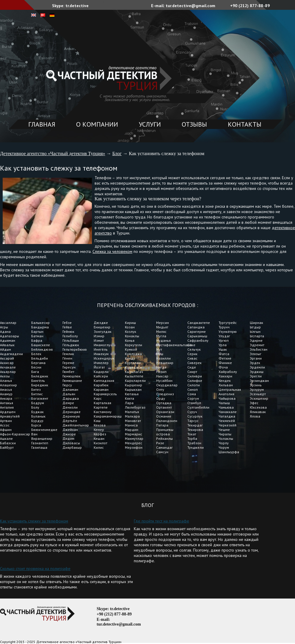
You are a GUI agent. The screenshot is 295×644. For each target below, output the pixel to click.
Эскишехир (259, 398)
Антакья (7, 403)
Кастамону (103, 412)
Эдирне (256, 340)
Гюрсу (67, 385)
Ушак (223, 349)
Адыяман (8, 340)
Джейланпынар (76, 425)
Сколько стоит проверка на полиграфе (35, 569)
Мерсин (163, 323)
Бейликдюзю (42, 349)
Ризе (160, 443)
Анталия (7, 407)
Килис (99, 447)
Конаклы (132, 336)
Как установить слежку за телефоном (34, 521)
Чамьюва (226, 407)
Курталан (133, 363)
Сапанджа (196, 327)
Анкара (6, 398)
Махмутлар (134, 438)
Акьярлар (8, 372)
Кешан (99, 438)
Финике (225, 363)
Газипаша (39, 447)
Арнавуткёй (10, 416)
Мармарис (134, 434)
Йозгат (99, 367)
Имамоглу (102, 345)
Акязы (5, 376)
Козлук (131, 332)
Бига (35, 372)
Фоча (223, 367)
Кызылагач (134, 372)
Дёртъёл (70, 421)
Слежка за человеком (112, 251)
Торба (192, 438)
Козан (130, 327)
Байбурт (7, 447)
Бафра (37, 340)
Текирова (195, 430)
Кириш (130, 323)
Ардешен (8, 412)
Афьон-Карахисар (15, 434)
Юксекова (258, 407)
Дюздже (101, 323)
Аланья (6, 381)
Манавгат (133, 421)
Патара (162, 425)
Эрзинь (256, 385)
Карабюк (101, 385)
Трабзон (194, 443)
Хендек (225, 381)
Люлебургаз (135, 407)
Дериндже (72, 412)
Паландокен (167, 421)
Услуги (150, 124)
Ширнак (256, 323)
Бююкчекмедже (44, 430)
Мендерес (134, 443)
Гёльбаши (71, 340)
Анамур (6, 394)
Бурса (36, 425)
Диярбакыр (72, 447)
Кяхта (130, 398)
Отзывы (194, 124)
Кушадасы (134, 367)
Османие (164, 416)
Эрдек (255, 363)
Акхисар (7, 363)
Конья (130, 340)
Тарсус (193, 421)
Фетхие (225, 358)
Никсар (162, 376)
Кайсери (101, 376)
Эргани (256, 358)
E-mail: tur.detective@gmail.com (183, 6)
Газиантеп (40, 443)
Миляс (161, 332)
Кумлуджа (133, 354)
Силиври (195, 376)
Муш (160, 354)
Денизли (70, 407)
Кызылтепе (134, 376)
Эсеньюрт (258, 394)
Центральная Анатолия (230, 392)
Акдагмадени (11, 354)
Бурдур (37, 421)
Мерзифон (134, 447)
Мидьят (162, 327)
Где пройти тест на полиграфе (161, 521)
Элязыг (256, 354)
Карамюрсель (105, 394)
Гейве (67, 327)
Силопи (194, 385)
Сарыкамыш (197, 336)
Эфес (254, 403)
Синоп (193, 389)
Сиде (192, 367)
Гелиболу (70, 336)
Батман (37, 336)
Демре (68, 403)
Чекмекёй (227, 421)
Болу (35, 407)
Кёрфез (100, 434)
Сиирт (192, 372)
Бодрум (38, 403)
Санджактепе (199, 323)
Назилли (163, 358)
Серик (192, 354)
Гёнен (67, 358)
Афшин (6, 430)
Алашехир (8, 385)
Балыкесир (40, 323)
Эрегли (256, 376)
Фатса (224, 354)
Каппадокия (104, 381)
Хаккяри (226, 376)
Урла (223, 345)
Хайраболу (228, 372)
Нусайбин (164, 381)
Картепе (101, 407)
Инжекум (101, 354)
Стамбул (194, 403)
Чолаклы (226, 438)
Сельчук (194, 349)
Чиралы (225, 434)
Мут (159, 349)
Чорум (224, 447)
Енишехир (102, 327)
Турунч (224, 327)
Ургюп (224, 340)
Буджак (37, 412)
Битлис (37, 394)
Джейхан (70, 430)
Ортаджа (164, 403)
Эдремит (257, 345)
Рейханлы (164, 438)
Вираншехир (42, 438)
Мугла (161, 336)
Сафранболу (198, 340)
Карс (98, 398)
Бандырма (40, 327)
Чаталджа (227, 416)
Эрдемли (257, 367)
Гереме (68, 363)
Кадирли (101, 372)
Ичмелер (101, 363)
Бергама (38, 363)
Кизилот (101, 443)
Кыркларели (135, 381)
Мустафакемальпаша (172, 345)
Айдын (6, 349)
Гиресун (69, 367)
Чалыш (224, 403)
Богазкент (40, 398)
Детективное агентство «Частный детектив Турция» (53, 153)
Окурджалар (167, 385)
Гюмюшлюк (72, 376)
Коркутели (134, 345)
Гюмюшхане (72, 381)
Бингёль (38, 381)
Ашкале (6, 438)
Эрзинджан (259, 381)
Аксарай (7, 358)
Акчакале (8, 367)
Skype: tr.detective (70, 6)
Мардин (132, 430)
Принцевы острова (165, 432)
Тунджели (196, 447)
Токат (192, 434)
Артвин (6, 421)
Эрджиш (257, 372)
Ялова (255, 416)
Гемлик (68, 354)
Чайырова (227, 398)
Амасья (6, 389)
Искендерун (104, 358)
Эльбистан (259, 349)
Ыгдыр (255, 327)
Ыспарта (257, 336)
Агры (4, 327)
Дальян (69, 394)
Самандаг (164, 447)
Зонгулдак (103, 332)
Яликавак (258, 412)
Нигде (161, 367)
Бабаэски (8, 443)
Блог (117, 153)
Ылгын (255, 332)
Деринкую (71, 416)
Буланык (38, 416)
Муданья (163, 340)
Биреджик (40, 385)
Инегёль (101, 349)
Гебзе (67, 323)
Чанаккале (228, 412)
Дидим (68, 438)
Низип (161, 372)
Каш (97, 421)
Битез (36, 389)
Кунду (130, 358)
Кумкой (131, 349)
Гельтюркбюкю (75, 349)
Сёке (191, 345)
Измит (99, 340)
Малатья (132, 412)
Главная (42, 124)
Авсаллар (8, 323)
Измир (99, 336)
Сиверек (194, 363)
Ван (34, 434)
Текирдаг (195, 425)
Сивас (192, 358)
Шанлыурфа (229, 452)
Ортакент (164, 407)
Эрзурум (257, 389)
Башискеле (41, 345)
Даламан (70, 389)
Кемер (99, 430)
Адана (5, 332)
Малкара (132, 416)
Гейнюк (68, 332)
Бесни (36, 367)
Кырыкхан (133, 389)
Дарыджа (71, 398)
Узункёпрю (228, 332)
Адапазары (10, 336)
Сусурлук (195, 416)
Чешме (224, 430)
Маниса (131, 425)
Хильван (226, 385)
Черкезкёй (227, 425)
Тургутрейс (228, 323)
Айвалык (7, 345)
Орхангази (165, 412)
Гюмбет (68, 372)
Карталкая (102, 403)
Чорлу (224, 443)
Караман (102, 389)
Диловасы (71, 443)
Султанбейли (198, 407)
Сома (192, 394)
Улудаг (224, 336)
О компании (97, 124)
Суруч (192, 412)
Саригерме (197, 332)
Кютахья (132, 394)
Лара (129, 403)
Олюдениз (165, 394)
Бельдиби (40, 358)
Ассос (5, 425)
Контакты (245, 124)
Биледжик (40, 376)
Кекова (100, 425)
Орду (161, 398)
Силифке (195, 381)
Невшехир (165, 363)
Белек (36, 354)
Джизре (69, 434)
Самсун (162, 452)
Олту (160, 389)
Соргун (193, 398)
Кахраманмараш (108, 416)
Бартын (37, 332)
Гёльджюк (71, 345)
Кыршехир (134, 385)
